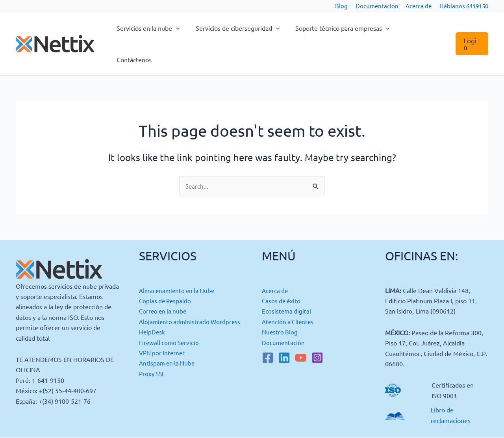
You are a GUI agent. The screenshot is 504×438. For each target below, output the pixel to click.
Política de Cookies (67, 419)
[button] (186, 28)
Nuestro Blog (280, 301)
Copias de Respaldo (166, 269)
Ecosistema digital (287, 280)
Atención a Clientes (289, 290)
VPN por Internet (163, 332)
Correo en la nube (164, 280)
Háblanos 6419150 (464, 6)
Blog (341, 6)
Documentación (377, 6)
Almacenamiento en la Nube (179, 259)
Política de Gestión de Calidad (314, 419)
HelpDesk (152, 311)
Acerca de (419, 6)
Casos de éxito (282, 269)
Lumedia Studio (456, 419)
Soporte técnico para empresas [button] (346, 28)
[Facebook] (268, 327)
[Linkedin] (284, 327)
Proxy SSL (153, 353)
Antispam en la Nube (168, 342)
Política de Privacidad (190, 419)
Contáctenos (424, 28)
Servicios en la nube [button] (158, 28)
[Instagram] (317, 327)
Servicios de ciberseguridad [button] (245, 28)
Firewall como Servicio (170, 321)
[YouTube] (301, 327)
